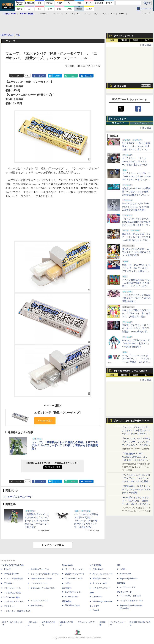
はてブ (57, 76)
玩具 (96, 14)
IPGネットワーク (124, 592)
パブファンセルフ (128, 587)
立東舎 (68, 583)
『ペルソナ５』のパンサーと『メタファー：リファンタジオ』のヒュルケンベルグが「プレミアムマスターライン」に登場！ (136, 445)
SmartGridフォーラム (40, 569)
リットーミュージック (75, 569)
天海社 (123, 569)
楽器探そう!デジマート (75, 574)
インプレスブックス (39, 601)
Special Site (120, 86)
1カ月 (147, 40)
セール (122, 14)
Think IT (7, 569)
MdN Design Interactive (103, 601)
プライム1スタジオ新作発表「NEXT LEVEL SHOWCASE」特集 (131, 421)
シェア (41, 76)
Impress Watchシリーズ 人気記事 (131, 371)
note (73, 76)
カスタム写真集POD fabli (132, 601)
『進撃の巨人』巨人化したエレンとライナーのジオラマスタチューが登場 (136, 489)
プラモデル (42, 14)
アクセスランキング (124, 36)
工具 (104, 14)
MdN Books (98, 597)
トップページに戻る (53, 545)
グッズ (87, 14)
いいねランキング (141, 123)
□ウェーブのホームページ (18, 497)
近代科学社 (67, 601)
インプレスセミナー (39, 583)
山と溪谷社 (67, 588)
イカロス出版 (95, 565)
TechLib (96, 610)
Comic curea (125, 574)
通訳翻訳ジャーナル (101, 579)
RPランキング (118, 123)
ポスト (19, 76)
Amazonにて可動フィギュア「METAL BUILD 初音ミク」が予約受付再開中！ (136, 343)
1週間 (136, 40)
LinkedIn (89, 76)
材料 (113, 14)
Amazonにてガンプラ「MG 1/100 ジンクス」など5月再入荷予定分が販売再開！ (136, 207)
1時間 (112, 40)
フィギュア (56, 14)
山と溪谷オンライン (74, 592)
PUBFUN (121, 583)
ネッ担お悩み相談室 (12, 593)
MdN (92, 593)
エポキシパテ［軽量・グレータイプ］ (58, 413)
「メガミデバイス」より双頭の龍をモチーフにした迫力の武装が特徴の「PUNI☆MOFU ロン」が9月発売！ (136, 301)
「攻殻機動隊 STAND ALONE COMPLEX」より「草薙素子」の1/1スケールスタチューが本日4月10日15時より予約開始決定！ (136, 460)
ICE (119, 565)
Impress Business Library (41, 579)
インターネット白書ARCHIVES (17, 611)
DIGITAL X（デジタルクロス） (44, 588)
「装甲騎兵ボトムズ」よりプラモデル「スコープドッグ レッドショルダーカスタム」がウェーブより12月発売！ (37, 521)
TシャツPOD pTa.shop (130, 596)
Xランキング (120, 119)
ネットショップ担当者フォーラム (45, 574)
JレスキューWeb (100, 583)
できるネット (10, 606)
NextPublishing (37, 605)
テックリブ (94, 606)
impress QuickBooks (129, 579)
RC (79, 14)
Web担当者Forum (11, 574)
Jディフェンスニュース (103, 574)
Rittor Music (67, 565)
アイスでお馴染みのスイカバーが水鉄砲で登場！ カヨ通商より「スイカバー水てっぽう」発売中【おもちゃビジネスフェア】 (136, 286)
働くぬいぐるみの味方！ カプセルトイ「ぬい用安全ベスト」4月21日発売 (136, 252)
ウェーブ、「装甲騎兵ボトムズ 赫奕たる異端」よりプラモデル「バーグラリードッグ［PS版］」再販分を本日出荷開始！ (65, 445)
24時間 (124, 40)
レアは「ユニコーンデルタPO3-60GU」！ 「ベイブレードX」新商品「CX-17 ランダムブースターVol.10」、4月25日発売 (136, 362)
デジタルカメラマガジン (14, 601)
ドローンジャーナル (12, 588)
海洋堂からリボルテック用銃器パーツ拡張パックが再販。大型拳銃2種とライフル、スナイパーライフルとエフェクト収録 (136, 195)
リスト (28, 76)
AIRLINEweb (98, 569)
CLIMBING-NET (72, 597)
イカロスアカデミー (101, 588)
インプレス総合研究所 (13, 579)
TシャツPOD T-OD (74, 579)
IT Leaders (8, 583)
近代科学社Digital (73, 605)
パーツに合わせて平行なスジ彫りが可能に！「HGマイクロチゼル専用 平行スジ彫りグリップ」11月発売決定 (86, 521)
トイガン (69, 14)
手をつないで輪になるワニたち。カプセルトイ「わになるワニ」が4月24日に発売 (136, 313)
